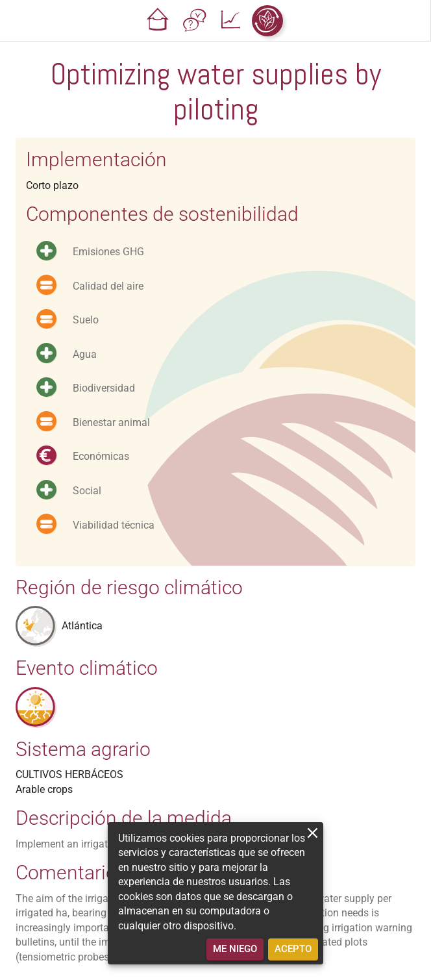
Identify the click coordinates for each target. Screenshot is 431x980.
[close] (313, 833)
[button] (158, 21)
